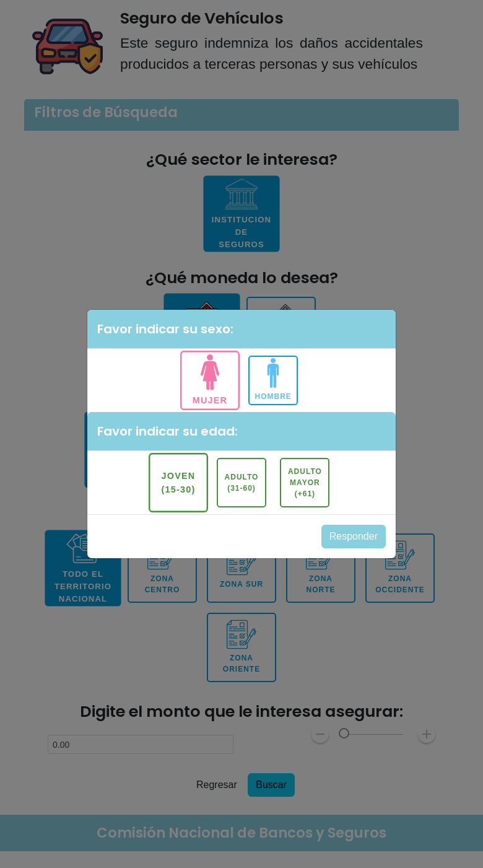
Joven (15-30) (178, 483)
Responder (354, 536)
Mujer (210, 400)
